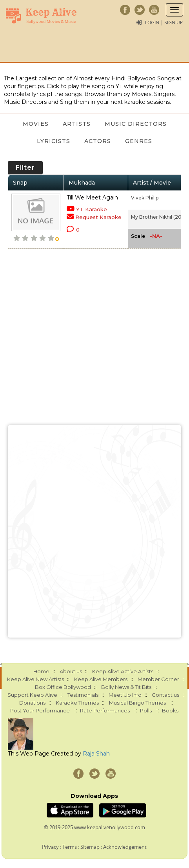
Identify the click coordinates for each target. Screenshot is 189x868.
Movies (36, 124)
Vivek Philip (145, 198)
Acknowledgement (125, 847)
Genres (139, 141)
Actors (98, 141)
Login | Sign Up (164, 23)
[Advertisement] (94, 531)
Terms (70, 847)
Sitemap (90, 847)
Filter (25, 168)
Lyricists (54, 141)
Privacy (50, 847)
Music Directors (136, 124)
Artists (77, 124)
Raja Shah (96, 754)
